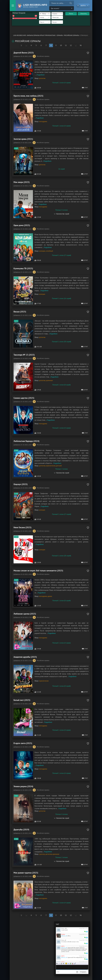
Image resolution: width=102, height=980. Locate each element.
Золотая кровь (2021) (23, 139)
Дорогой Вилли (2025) (24, 53)
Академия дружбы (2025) (25, 657)
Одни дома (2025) (22, 225)
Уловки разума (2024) (23, 786)
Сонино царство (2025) (24, 398)
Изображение (70, 963)
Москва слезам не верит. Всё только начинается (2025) (38, 571)
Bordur (63, 934)
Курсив (59, 963)
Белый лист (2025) (22, 700)
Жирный (57, 963)
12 (71, 45)
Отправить (83, 972)
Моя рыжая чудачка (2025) (26, 873)
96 (81, 45)
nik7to (63, 946)
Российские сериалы (71, 35)
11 (66, 45)
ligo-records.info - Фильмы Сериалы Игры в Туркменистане (34, 35)
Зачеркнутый (63, 963)
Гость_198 (64, 928)
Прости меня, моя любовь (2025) (28, 96)
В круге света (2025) (23, 743)
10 (61, 45)
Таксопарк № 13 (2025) (24, 355)
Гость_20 (64, 940)
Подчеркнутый (61, 963)
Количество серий (63, 214)
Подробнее (41, 75)
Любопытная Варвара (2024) (26, 441)
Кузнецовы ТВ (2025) (23, 268)
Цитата (75, 963)
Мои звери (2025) (22, 182)
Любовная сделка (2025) (25, 614)
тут (86, 957)
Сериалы (60, 35)
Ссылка (68, 963)
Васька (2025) (20, 312)
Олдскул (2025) (21, 484)
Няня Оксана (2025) (22, 527)
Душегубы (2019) (21, 830)
